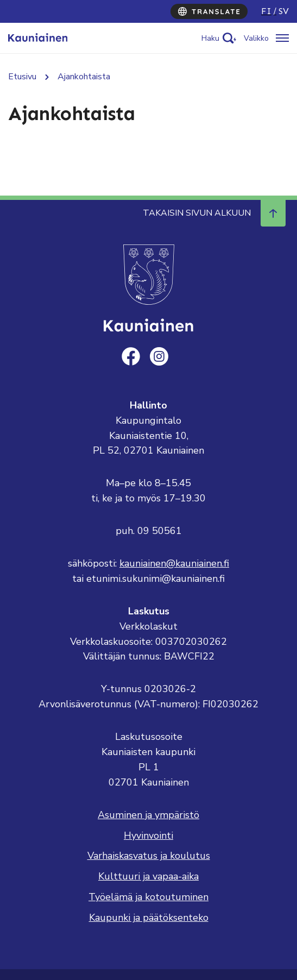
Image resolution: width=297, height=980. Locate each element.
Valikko (256, 38)
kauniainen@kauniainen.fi (174, 563)
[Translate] (209, 11)
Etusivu (22, 77)
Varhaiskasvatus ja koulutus (149, 856)
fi (266, 11)
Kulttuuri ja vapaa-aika (148, 876)
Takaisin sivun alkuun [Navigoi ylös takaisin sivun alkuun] (214, 213)
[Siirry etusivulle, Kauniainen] (38, 38)
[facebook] (131, 356)
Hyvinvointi (148, 835)
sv (284, 11)
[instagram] (159, 356)
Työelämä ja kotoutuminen (148, 897)
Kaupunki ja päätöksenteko (149, 918)
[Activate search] (219, 38)
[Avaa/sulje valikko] (266, 38)
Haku (210, 38)
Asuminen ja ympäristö (148, 815)
